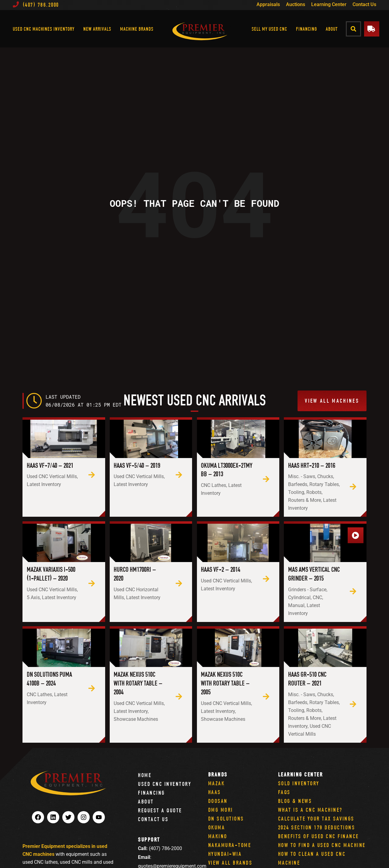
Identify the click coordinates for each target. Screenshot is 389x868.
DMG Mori (221, 810)
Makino (218, 836)
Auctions (296, 4)
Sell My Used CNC (269, 29)
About (332, 29)
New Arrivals (97, 29)
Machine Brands (137, 29)
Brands (218, 774)
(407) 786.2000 (36, 5)
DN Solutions (226, 819)
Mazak (217, 783)
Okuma (217, 827)
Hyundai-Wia (225, 854)
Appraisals (268, 4)
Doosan (218, 801)
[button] (354, 29)
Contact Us (364, 4)
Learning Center (329, 4)
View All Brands (230, 863)
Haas (215, 792)
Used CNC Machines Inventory (44, 29)
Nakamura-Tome (230, 845)
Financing (306, 29)
